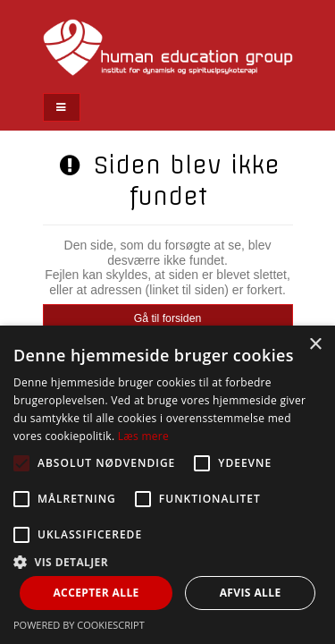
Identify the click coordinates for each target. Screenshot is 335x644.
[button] (167, 561)
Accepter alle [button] (96, 593)
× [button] (315, 345)
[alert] (167, 485)
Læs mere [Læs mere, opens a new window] (143, 436)
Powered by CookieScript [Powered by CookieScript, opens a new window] (79, 625)
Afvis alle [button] (251, 593)
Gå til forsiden (168, 318)
